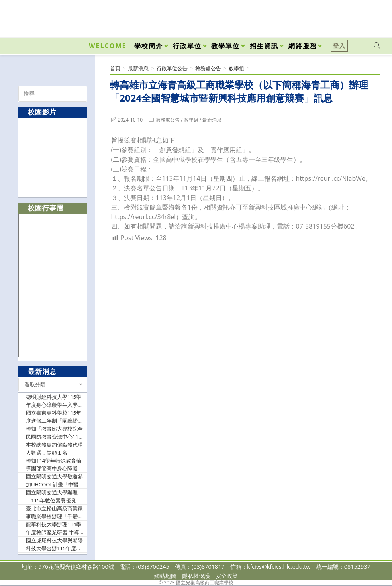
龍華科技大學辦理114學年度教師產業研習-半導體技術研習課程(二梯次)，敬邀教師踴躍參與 (55, 528)
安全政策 (227, 576)
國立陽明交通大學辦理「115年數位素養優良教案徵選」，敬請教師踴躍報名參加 (54, 497)
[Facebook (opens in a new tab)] (331, 17)
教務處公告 (168, 120)
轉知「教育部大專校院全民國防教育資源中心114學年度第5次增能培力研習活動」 (54, 433)
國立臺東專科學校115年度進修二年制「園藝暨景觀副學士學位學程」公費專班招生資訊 (54, 417)
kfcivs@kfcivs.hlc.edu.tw (279, 567)
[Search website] (377, 46)
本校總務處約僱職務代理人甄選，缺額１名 (54, 449)
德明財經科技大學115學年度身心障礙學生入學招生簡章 (54, 401)
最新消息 (212, 120)
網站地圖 (165, 576)
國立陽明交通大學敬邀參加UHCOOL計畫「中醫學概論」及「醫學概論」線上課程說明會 (55, 481)
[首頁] (115, 68)
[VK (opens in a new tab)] (367, 17)
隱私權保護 (196, 576)
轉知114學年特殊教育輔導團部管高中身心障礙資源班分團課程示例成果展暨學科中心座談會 (54, 465)
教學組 (191, 120)
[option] (53, 157)
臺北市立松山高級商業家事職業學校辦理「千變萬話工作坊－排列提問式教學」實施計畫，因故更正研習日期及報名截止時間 (54, 513)
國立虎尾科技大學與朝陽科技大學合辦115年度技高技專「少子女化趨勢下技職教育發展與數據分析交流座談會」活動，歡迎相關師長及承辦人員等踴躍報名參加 (54, 544)
